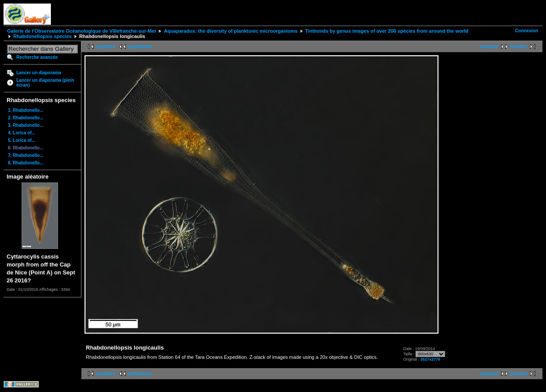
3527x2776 (430, 359)
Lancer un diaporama (39, 73)
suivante (489, 47)
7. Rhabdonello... (26, 155)
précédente (140, 47)
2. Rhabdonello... (26, 118)
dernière (519, 47)
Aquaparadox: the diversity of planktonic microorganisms (231, 31)
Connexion (527, 31)
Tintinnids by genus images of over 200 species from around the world (387, 31)
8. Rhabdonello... (26, 163)
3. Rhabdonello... (26, 125)
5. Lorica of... (22, 140)
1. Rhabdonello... (26, 110)
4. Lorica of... (22, 133)
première (106, 47)
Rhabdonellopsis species (42, 36)
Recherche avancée (37, 57)
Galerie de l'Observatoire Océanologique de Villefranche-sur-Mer (82, 31)
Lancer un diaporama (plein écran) (45, 83)
